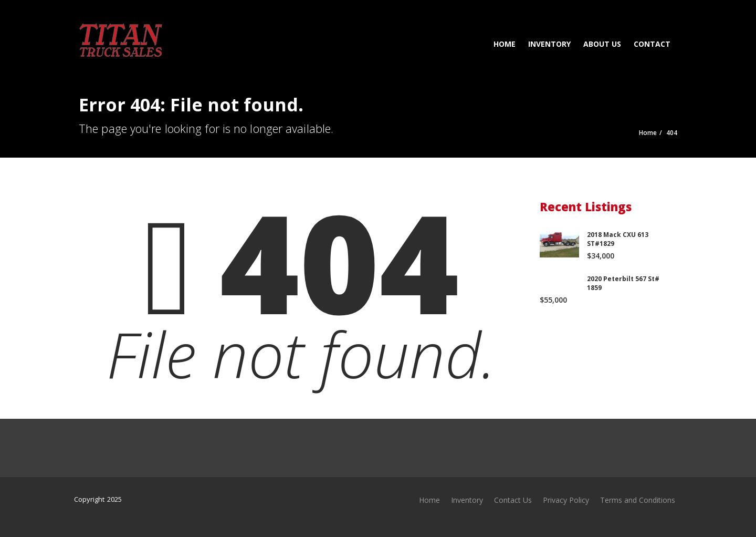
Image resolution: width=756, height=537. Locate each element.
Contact (652, 44)
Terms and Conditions (638, 500)
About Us (602, 44)
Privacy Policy (566, 500)
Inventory (549, 44)
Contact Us (513, 500)
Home (505, 44)
